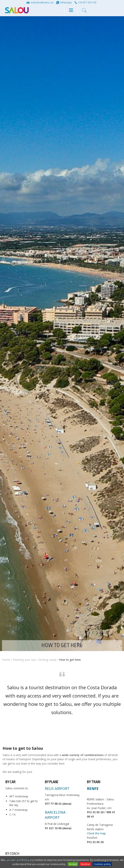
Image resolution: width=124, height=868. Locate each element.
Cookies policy (102, 864)
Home (6, 660)
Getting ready (47, 660)
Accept (73, 864)
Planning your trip (24, 660)
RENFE (93, 788)
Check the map (96, 833)
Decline (85, 864)
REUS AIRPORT (57, 788)
